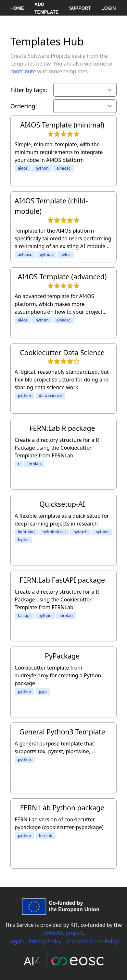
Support (80, 8)
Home (17, 8)
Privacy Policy (45, 941)
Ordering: (24, 106)
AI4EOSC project (63, 933)
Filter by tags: (29, 90)
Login (108, 8)
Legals (16, 941)
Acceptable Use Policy (92, 941)
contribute (23, 71)
